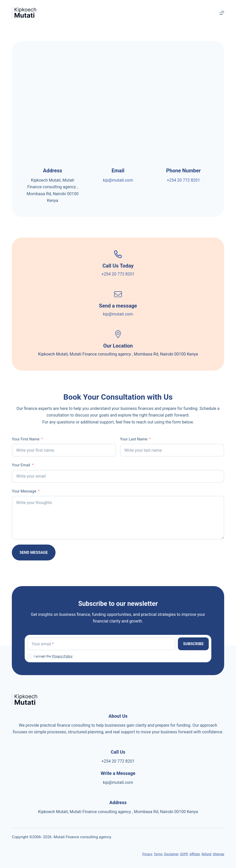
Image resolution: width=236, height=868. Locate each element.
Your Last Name (134, 439)
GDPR (184, 854)
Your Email (21, 465)
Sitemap (219, 854)
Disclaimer (171, 854)
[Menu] (222, 13)
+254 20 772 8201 (183, 180)
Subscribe (193, 644)
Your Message (24, 491)
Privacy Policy (62, 656)
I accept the (53, 656)
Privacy (147, 854)
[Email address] (101, 644)
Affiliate (195, 854)
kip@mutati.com (118, 180)
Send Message (34, 553)
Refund (206, 854)
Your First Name (26, 439)
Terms (158, 854)
